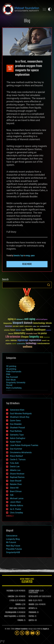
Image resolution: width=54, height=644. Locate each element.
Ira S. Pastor (16, 509)
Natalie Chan (16, 484)
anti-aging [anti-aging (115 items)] (30, 319)
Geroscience (12, 536)
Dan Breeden (16, 424)
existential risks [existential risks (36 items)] (45, 326)
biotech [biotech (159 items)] (28, 323)
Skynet (9, 385)
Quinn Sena (15, 421)
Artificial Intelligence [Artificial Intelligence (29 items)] (42, 320)
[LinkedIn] (27, 633)
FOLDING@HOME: (11, 612)
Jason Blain (15, 502)
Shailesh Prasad (17, 428)
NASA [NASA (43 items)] (41, 337)
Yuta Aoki (14, 463)
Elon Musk (11, 380)
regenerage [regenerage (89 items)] (23, 340)
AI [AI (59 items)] (15, 319)
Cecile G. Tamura (18, 459)
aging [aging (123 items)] (11, 319)
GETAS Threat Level (27, 581)
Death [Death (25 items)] (38, 326)
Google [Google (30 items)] (23, 330)
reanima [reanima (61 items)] (14, 340)
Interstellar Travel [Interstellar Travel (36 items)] (32, 334)
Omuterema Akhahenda (21, 452)
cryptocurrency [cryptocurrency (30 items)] (28, 326)
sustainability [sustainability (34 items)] (21, 344)
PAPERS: (31, 616)
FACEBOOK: (10, 591)
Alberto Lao (15, 470)
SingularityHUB (13, 552)
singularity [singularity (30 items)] (8, 344)
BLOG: (30, 601)
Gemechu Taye (18, 256)
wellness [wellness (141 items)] (28, 347)
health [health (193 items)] (29, 330)
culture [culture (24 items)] (35, 326)
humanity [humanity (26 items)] (49, 330)
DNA (8, 374)
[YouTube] (33, 633)
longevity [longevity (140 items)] (34, 337)
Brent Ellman (16, 491)
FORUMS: (20, 620)
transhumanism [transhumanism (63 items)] (43, 344)
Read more (27, 264)
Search (49, 285)
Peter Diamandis (14, 372)
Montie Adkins (17, 505)
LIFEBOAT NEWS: (34, 591)
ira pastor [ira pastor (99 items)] (42, 333)
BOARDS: (32, 605)
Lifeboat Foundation (21, 629)
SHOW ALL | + (10, 516)
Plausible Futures (14, 549)
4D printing (11, 369)
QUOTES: (31, 620)
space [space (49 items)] (14, 344)
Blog (27, 21)
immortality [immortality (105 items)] (20, 333)
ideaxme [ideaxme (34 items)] (11, 334)
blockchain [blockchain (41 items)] (9, 326)
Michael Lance (17, 498)
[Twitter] (22, 633)
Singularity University (16, 383)
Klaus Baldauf (16, 456)
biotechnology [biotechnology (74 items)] (39, 323)
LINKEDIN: (11, 597)
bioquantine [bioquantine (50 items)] (8, 323)
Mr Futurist (11, 542)
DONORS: (18, 605)
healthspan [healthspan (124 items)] (40, 330)
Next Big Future (13, 546)
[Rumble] (38, 633)
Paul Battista (16, 431)
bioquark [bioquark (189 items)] (18, 323)
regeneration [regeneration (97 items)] (35, 340)
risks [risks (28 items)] (48, 341)
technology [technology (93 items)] (31, 344)
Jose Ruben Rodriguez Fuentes (24, 445)
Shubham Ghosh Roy (20, 417)
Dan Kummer (16, 449)
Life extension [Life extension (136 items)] (13, 337)
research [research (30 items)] (44, 341)
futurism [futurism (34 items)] (18, 330)
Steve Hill (14, 488)
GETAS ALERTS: (34, 597)
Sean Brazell (16, 481)
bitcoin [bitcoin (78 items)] (49, 323)
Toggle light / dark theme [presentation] (50, 9)
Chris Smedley (17, 513)
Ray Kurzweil (12, 377)
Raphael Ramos (17, 477)
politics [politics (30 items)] (8, 341)
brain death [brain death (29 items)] (16, 326)
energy (28, 256)
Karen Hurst (15, 442)
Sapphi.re (46, 629)
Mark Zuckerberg (14, 388)
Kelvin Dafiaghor (18, 438)
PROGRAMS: (33, 612)
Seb (12, 495)
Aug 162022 (10, 68)
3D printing (11, 366)
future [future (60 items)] (13, 330)
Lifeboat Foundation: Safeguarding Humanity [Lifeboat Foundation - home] (21, 9)
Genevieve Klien (17, 410)
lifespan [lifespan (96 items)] (25, 337)
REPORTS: (32, 608)
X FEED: (12, 601)
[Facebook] (17, 633)
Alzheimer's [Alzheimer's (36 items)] (20, 320)
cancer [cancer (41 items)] (21, 326)
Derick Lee (15, 467)
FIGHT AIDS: (13, 608)
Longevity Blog (13, 539)
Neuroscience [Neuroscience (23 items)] (47, 337)
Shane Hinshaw (17, 474)
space (33, 256)
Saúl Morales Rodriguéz (21, 414)
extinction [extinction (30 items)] (7, 330)
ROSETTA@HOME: (10, 616)
